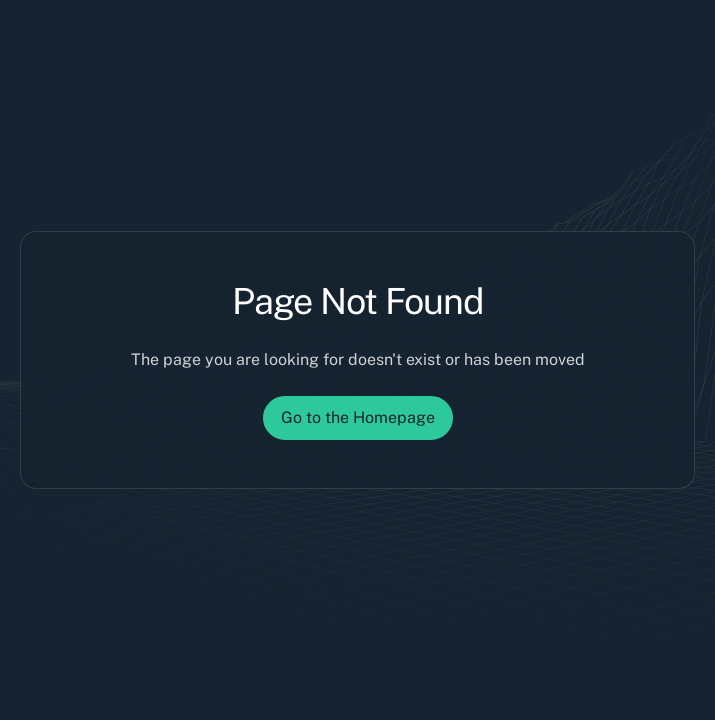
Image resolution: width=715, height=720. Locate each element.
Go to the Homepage (358, 417)
